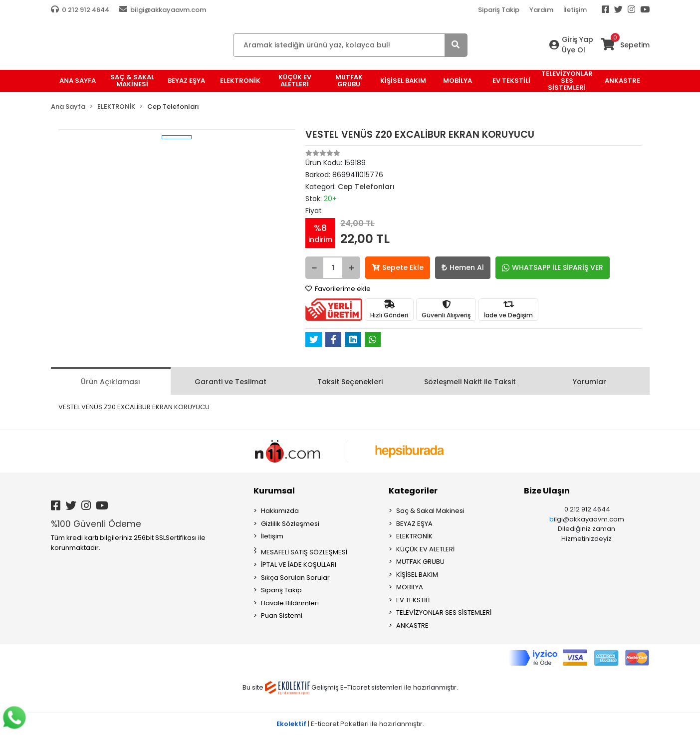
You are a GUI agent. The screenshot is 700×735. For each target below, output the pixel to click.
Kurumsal (274, 491)
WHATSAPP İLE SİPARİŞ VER (553, 267)
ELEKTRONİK (414, 536)
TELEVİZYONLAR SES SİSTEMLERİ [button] (567, 81)
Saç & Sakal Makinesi (430, 511)
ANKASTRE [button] (622, 81)
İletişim (575, 10)
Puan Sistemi (282, 615)
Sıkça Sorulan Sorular (295, 578)
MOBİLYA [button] (458, 81)
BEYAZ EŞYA (414, 524)
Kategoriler (413, 491)
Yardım (541, 10)
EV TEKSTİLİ (413, 600)
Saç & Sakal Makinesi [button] (132, 81)
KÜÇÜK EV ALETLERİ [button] (295, 81)
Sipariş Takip (499, 10)
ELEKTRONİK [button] (240, 81)
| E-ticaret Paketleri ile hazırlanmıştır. (350, 724)
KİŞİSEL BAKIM (417, 575)
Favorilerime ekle (338, 289)
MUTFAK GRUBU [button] (349, 81)
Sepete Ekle (398, 267)
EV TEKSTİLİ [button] (511, 81)
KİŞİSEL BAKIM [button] (403, 81)
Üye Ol (574, 50)
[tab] (111, 381)
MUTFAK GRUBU (420, 562)
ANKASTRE (412, 625)
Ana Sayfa (78, 81)
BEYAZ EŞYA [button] (186, 81)
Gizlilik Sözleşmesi (290, 524)
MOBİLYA (410, 587)
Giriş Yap (578, 39)
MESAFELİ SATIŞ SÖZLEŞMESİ (304, 552)
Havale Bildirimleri (290, 603)
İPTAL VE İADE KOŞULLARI (299, 565)
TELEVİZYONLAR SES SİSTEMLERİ (444, 612)
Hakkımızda (280, 511)
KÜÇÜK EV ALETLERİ (425, 549)
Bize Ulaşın (547, 491)
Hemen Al (463, 267)
